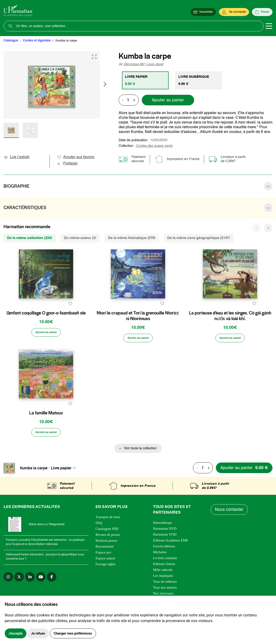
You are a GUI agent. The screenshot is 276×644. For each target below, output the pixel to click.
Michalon (160, 576)
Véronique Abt (134, 64)
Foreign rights (106, 588)
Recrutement (105, 570)
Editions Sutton (164, 588)
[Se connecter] (234, 12)
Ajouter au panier (168, 100)
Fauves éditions (164, 570)
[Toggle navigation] (269, 26)
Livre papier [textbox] (61, 492)
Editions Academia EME (171, 564)
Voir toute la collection (140, 472)
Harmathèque (163, 547)
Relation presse (106, 565)
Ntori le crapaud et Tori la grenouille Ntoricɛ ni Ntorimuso (138, 327)
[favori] (70, 315)
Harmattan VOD (165, 558)
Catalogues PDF (107, 553)
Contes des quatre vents (154, 146)
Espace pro (103, 576)
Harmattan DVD (165, 553)
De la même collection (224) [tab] (30, 238)
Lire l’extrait (16, 157)
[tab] (146, 80)
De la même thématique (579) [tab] (132, 238)
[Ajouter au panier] (46, 350)
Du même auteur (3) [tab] (80, 238)
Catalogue (11, 41)
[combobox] (65, 492)
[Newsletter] (203, 12)
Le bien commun (165, 582)
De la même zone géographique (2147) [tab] (199, 238)
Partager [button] (67, 164)
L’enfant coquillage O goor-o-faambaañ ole (46, 324)
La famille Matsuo (46, 436)
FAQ (99, 547)
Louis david (155, 64)
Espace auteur (105, 582)
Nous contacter (230, 534)
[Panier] (262, 12)
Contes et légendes (37, 41)
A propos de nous (108, 541)
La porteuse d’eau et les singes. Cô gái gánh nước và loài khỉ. (230, 327)
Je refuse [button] (38, 633)
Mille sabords (163, 594)
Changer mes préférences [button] (73, 633)
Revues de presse (108, 559)
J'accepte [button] (16, 633)
